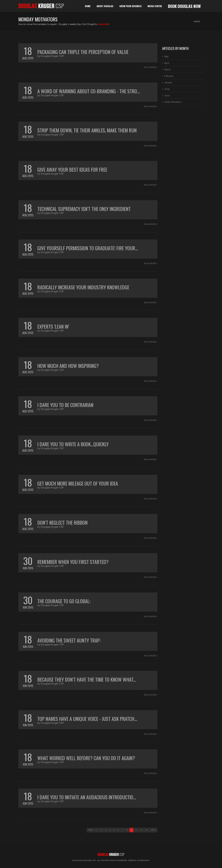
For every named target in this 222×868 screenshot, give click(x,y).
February (169, 76)
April (167, 63)
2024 (167, 95)
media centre (155, 6)
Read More (151, 67)
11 (141, 830)
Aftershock (143, 860)
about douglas (105, 6)
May (166, 57)
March (168, 70)
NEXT (153, 830)
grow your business (130, 6)
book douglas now (184, 6)
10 (136, 830)
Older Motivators (173, 102)
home (88, 6)
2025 (167, 89)
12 (146, 830)
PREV (91, 830)
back (197, 21)
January (168, 83)
